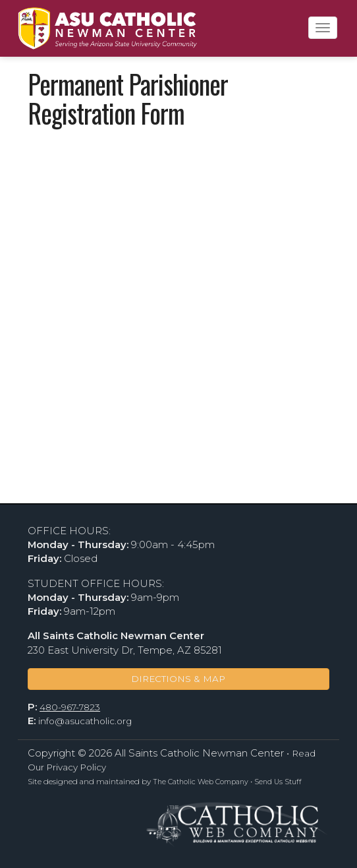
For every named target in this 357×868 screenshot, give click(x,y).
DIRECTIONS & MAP (178, 679)
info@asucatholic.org (85, 721)
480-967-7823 (70, 707)
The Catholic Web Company (201, 782)
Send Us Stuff (278, 782)
